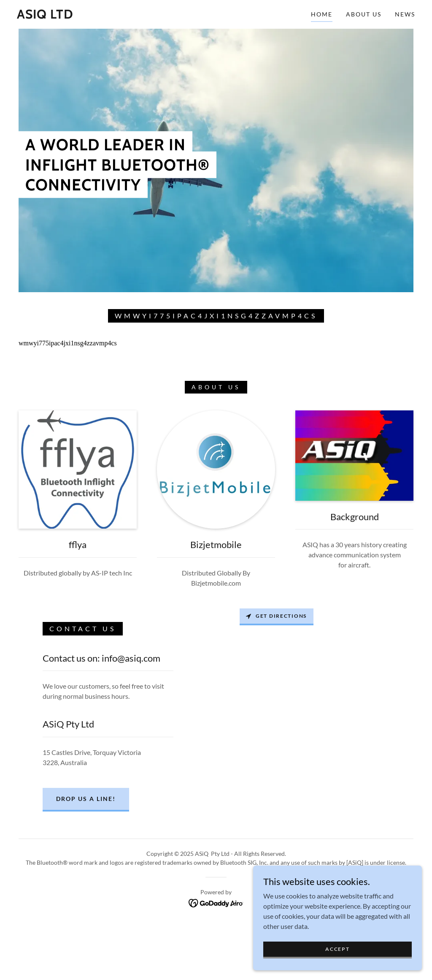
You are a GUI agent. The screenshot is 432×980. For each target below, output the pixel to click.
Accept (337, 949)
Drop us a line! (86, 799)
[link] (45, 16)
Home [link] (322, 14)
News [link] (405, 14)
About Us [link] (364, 14)
